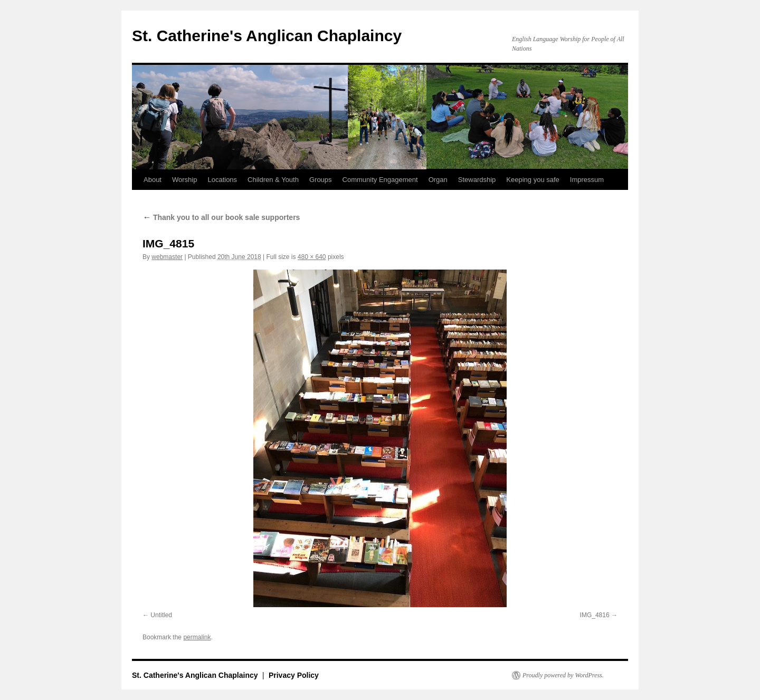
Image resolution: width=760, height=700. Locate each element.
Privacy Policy (294, 675)
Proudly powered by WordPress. (563, 675)
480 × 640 (312, 257)
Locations (222, 180)
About (153, 180)
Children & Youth (273, 180)
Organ (438, 180)
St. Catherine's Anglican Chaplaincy (267, 36)
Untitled (161, 615)
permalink (197, 637)
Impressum (587, 180)
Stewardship (477, 180)
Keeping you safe (533, 180)
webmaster (167, 257)
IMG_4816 (595, 615)
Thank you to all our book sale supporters (221, 217)
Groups (321, 180)
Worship (184, 180)
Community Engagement (380, 180)
